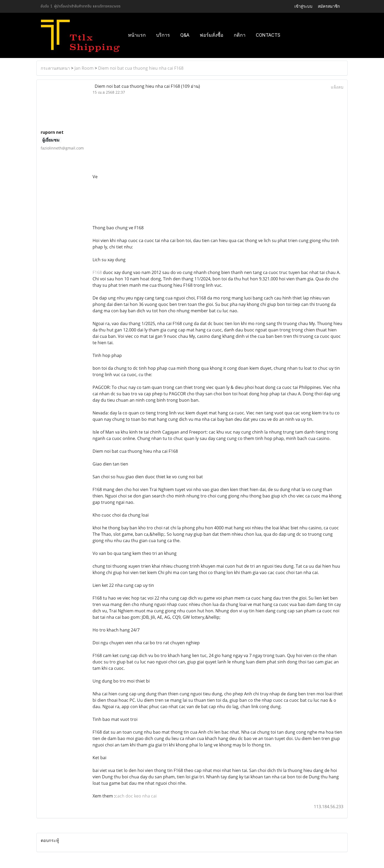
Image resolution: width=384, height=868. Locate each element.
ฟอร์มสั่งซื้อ (212, 35)
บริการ (163, 35)
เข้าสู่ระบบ (303, 6)
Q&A (185, 35)
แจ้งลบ (337, 87)
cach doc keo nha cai (136, 796)
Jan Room (84, 68)
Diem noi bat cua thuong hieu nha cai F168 (141, 68)
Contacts (268, 35)
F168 (97, 272)
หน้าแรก (137, 35)
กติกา (240, 35)
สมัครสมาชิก (329, 6)
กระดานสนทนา (55, 68)
